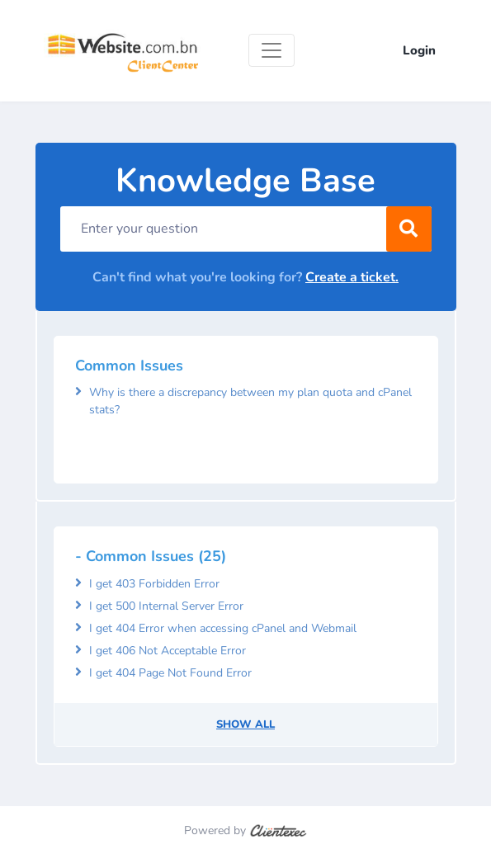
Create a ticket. (352, 277)
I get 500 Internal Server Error (166, 606)
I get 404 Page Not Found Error (170, 673)
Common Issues (129, 366)
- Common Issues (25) (151, 556)
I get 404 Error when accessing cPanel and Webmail (223, 628)
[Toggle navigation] (271, 50)
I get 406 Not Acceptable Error (168, 651)
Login (419, 50)
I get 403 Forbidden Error (154, 584)
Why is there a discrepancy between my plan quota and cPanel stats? (250, 401)
